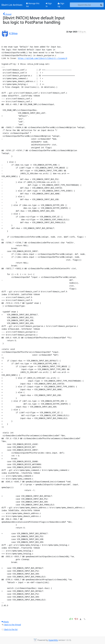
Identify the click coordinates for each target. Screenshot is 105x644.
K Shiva (13, 33)
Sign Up (61, 5)
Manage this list (33, 5)
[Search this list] (84, 5)
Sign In (49, 5)
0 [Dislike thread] (76, 619)
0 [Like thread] (71, 619)
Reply (5, 622)
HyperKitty (53, 640)
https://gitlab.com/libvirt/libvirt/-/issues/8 (43, 58)
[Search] (101, 5)
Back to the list (10, 629)
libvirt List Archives (12, 5)
